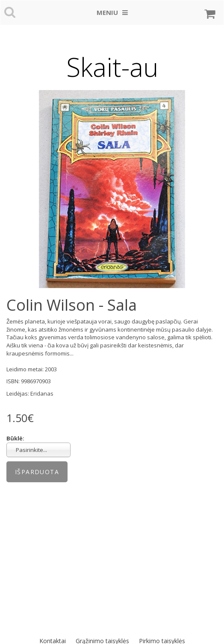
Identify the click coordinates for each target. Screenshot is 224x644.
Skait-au (112, 67)
